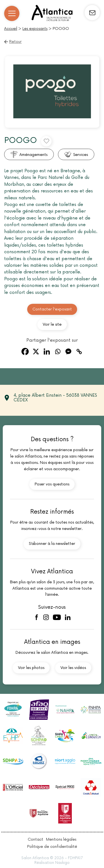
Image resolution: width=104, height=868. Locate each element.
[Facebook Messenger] (68, 351)
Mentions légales (61, 839)
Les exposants (35, 29)
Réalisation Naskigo (52, 863)
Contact (35, 839)
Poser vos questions (52, 484)
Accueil (11, 29)
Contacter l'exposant (52, 309)
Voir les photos (31, 668)
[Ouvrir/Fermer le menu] (12, 13)
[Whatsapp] (58, 351)
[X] (36, 351)
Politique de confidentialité (52, 847)
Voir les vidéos (73, 668)
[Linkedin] (47, 351)
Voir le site (52, 324)
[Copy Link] (79, 351)
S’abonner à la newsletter (52, 544)
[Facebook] (25, 351)
